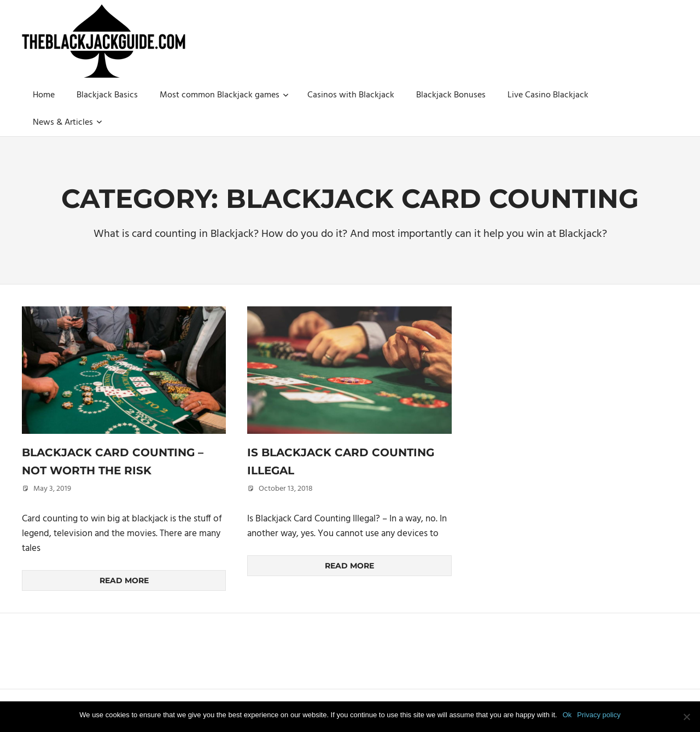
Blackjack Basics (107, 95)
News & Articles (68, 123)
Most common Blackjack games (224, 95)
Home (44, 95)
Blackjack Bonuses (451, 95)
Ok (567, 715)
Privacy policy (599, 715)
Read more (124, 580)
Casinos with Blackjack (351, 95)
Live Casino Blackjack (548, 95)
